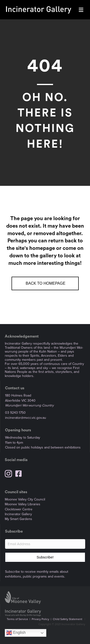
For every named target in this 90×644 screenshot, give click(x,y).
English (16, 633)
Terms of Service (17, 619)
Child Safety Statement (68, 619)
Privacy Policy (40, 619)
